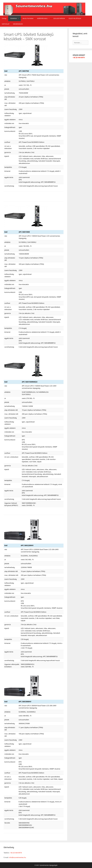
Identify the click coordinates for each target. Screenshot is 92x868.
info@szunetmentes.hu (18, 857)
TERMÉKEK (15, 18)
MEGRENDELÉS (18, 24)
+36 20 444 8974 (79, 58)
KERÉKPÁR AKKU (44, 18)
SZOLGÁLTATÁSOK (59, 18)
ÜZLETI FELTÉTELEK (75, 18)
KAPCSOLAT (6, 24)
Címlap (4, 18)
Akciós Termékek (28, 18)
